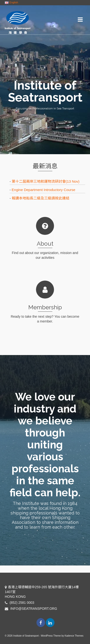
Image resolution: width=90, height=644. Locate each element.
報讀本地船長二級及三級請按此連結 (41, 198)
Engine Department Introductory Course (44, 190)
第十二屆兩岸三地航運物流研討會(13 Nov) (46, 181)
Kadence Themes (74, 636)
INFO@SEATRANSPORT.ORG (31, 609)
